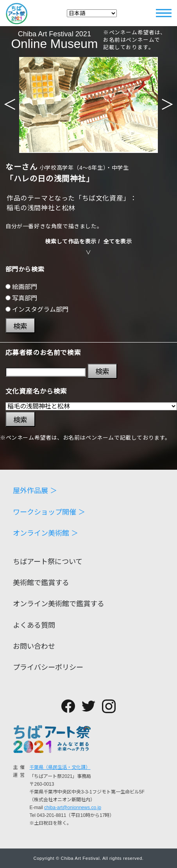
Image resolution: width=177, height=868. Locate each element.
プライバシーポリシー (48, 667)
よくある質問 (34, 625)
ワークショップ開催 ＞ (49, 512)
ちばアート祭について (48, 562)
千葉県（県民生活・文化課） (60, 767)
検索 (20, 327)
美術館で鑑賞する (41, 583)
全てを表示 (118, 241)
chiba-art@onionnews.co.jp (73, 808)
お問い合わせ (34, 646)
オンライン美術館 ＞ (46, 533)
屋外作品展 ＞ (35, 491)
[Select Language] (92, 13)
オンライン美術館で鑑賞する (59, 604)
